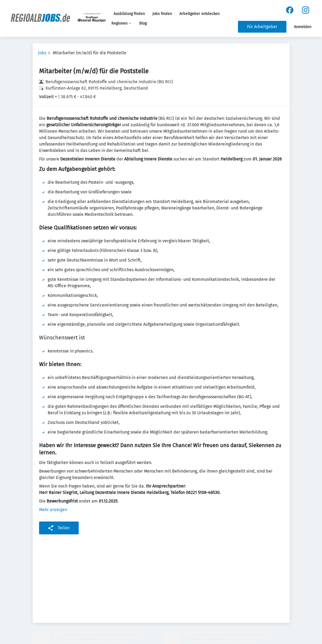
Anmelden (303, 27)
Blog (143, 23)
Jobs (42, 53)
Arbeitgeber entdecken (199, 14)
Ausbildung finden (129, 14)
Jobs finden (162, 14)
